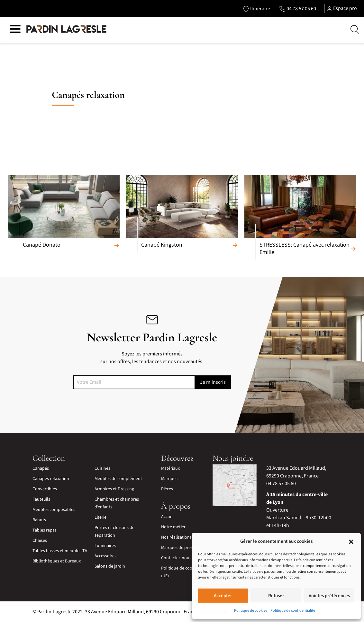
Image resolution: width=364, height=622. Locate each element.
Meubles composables (54, 510)
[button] (351, 542)
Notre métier (173, 527)
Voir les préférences (329, 596)
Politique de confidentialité (293, 611)
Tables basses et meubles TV (60, 551)
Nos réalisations (176, 537)
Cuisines (102, 468)
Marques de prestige (180, 548)
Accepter (223, 596)
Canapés (41, 468)
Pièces (167, 489)
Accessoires (105, 556)
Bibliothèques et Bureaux (57, 561)
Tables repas (45, 530)
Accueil (168, 517)
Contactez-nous (176, 558)
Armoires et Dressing (114, 489)
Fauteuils (41, 499)
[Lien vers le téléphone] (298, 9)
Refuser (276, 596)
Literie (100, 517)
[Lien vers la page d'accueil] (66, 29)
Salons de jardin (110, 566)
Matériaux (170, 468)
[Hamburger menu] (15, 30)
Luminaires (105, 546)
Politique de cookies (251, 611)
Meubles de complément (118, 479)
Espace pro (342, 8)
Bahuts (39, 520)
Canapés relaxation (51, 479)
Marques (169, 479)
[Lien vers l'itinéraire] (256, 9)
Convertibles (45, 489)
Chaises (40, 541)
